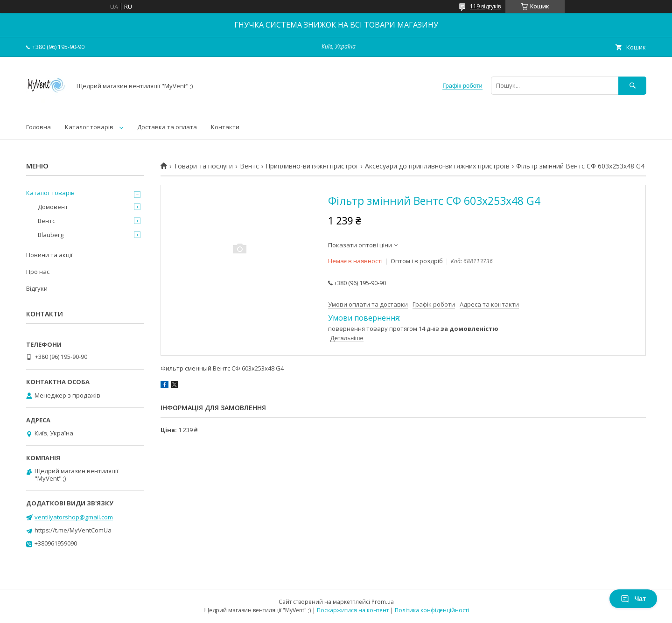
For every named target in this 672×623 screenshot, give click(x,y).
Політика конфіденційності (432, 610)
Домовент (53, 207)
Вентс (249, 166)
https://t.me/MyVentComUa (73, 530)
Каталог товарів (89, 127)
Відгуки (37, 288)
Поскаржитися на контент (353, 610)
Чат (633, 599)
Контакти (225, 127)
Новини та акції (49, 255)
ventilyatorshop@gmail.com (74, 517)
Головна (38, 127)
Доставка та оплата (167, 127)
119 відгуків (485, 6)
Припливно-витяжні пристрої (312, 166)
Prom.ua (383, 602)
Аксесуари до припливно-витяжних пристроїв (437, 166)
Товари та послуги (203, 166)
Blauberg (51, 235)
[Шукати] (632, 86)
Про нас (38, 272)
